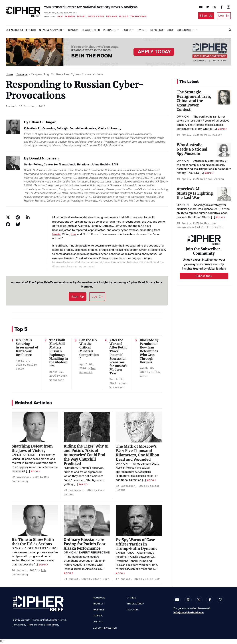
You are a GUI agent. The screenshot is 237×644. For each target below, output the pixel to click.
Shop (171, 31)
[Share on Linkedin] (28, 219)
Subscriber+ (186, 31)
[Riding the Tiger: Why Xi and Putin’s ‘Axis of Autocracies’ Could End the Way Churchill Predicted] (87, 428)
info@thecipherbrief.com (189, 614)
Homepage (99, 599)
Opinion (73, 31)
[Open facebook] (221, 7)
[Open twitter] (214, 7)
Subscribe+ (204, 277)
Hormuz (70, 17)
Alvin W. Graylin (210, 228)
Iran (60, 17)
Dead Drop (157, 31)
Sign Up (205, 16)
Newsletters (91, 31)
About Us (98, 605)
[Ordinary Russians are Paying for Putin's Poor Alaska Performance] (87, 522)
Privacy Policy (19, 626)
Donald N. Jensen (44, 159)
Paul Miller (213, 136)
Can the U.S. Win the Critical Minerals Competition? (89, 350)
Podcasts (110, 31)
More (34, 472)
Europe (22, 76)
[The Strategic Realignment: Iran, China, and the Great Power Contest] (224, 98)
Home (9, 76)
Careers (98, 617)
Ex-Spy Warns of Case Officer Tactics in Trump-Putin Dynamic (136, 545)
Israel (82, 17)
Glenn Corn (101, 580)
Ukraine (112, 17)
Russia (124, 17)
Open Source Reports (21, 31)
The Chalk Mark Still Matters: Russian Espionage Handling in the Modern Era (59, 354)
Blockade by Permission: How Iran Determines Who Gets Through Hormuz (149, 352)
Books (127, 31)
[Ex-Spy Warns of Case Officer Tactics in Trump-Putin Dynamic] (139, 522)
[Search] (230, 31)
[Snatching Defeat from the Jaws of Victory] (35, 428)
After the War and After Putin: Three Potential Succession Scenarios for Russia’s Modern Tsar (119, 358)
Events (142, 31)
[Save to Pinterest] (18, 219)
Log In (224, 16)
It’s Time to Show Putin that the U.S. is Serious (33, 543)
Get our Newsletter (105, 629)
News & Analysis (50, 31)
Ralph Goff (152, 580)
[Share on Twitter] (8, 219)
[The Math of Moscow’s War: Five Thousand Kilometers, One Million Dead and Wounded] (139, 428)
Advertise (99, 611)
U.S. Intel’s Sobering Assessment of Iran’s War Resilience (27, 349)
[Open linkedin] (207, 7)
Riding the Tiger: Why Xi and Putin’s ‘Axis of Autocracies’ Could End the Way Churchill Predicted (86, 456)
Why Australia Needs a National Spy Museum (192, 150)
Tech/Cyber (138, 17)
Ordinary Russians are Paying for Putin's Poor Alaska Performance (85, 545)
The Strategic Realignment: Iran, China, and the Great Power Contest (194, 102)
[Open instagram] (228, 7)
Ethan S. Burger (42, 123)
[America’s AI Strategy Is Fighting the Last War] (224, 195)
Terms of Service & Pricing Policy (43, 626)
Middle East (96, 17)
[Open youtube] (200, 7)
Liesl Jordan (214, 180)
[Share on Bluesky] (18, 225)
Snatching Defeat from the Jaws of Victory (32, 450)
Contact (98, 623)
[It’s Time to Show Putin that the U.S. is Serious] (35, 522)
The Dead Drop (135, 605)
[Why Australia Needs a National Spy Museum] (224, 151)
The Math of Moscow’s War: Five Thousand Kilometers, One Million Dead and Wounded (137, 454)
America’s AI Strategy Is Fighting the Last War (195, 195)
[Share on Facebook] (8, 225)
